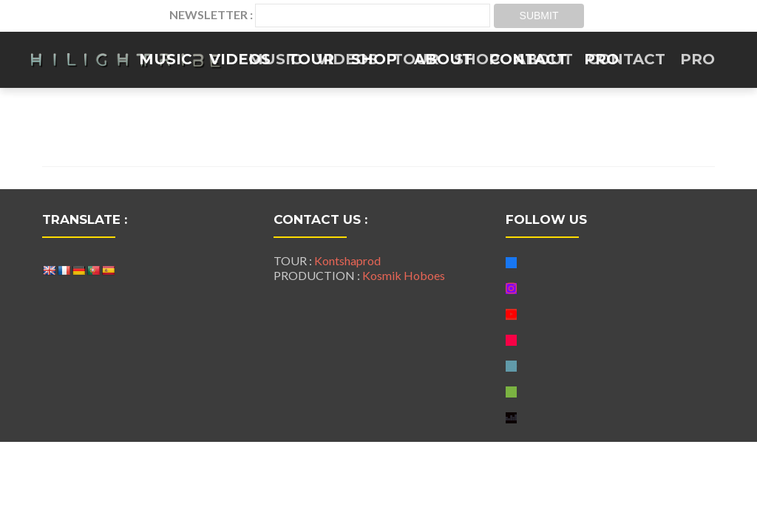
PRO (601, 59)
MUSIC (166, 59)
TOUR (311, 59)
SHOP (374, 59)
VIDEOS (240, 59)
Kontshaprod (347, 260)
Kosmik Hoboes (404, 275)
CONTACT (528, 59)
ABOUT (443, 59)
